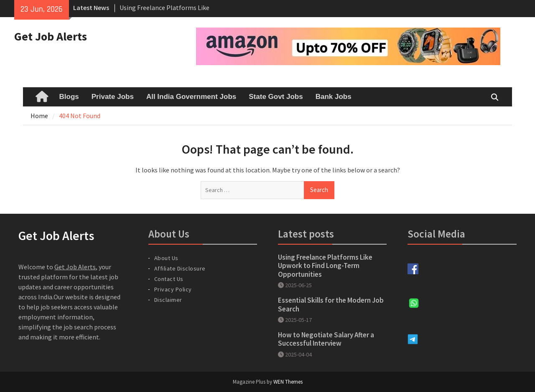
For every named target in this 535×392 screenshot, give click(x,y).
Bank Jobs (334, 97)
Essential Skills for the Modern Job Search (331, 304)
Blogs (69, 97)
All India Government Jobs (191, 97)
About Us (166, 258)
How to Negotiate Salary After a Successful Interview (326, 339)
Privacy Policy (173, 289)
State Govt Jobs (276, 97)
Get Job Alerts (51, 36)
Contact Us (169, 279)
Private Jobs (113, 97)
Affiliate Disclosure (180, 268)
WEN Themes (288, 382)
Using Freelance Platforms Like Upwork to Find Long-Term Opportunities (325, 266)
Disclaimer (168, 300)
